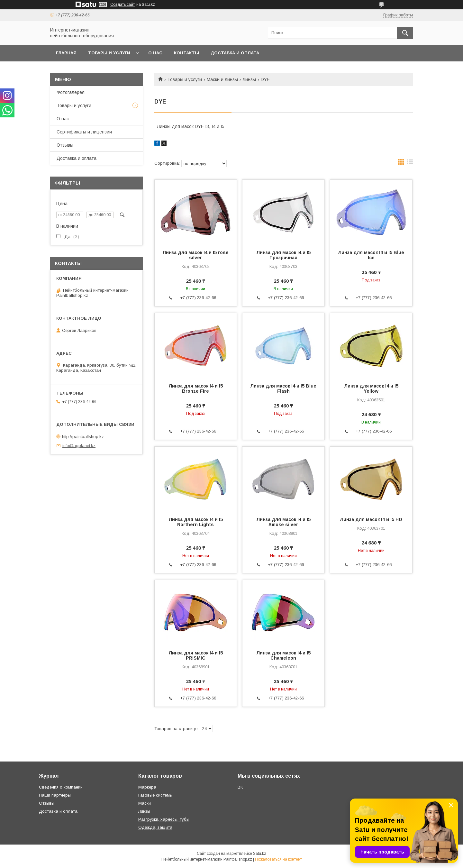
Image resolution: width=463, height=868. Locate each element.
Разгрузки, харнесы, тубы (164, 819)
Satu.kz (260, 854)
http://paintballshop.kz (83, 436)
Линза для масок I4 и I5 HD (371, 519)
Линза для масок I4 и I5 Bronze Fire (196, 388)
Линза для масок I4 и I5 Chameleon (283, 655)
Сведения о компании (61, 787)
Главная (66, 53)
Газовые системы (155, 795)
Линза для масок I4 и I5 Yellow (371, 388)
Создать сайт (123, 5)
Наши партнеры (55, 795)
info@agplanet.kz (79, 446)
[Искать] (405, 33)
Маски (145, 803)
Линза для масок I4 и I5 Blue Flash (283, 388)
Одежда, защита (155, 827)
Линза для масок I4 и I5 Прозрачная (283, 255)
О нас (155, 53)
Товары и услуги (109, 53)
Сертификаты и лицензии (84, 132)
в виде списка (410, 163)
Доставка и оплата (235, 53)
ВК (240, 787)
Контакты (186, 53)
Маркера (147, 787)
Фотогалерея (71, 92)
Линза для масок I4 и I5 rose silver (195, 255)
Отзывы (65, 145)
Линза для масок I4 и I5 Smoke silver (283, 522)
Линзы (249, 79)
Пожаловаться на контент (278, 859)
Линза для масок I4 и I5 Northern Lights (196, 522)
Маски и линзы (222, 79)
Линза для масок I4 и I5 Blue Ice (371, 255)
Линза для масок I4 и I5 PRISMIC (196, 655)
